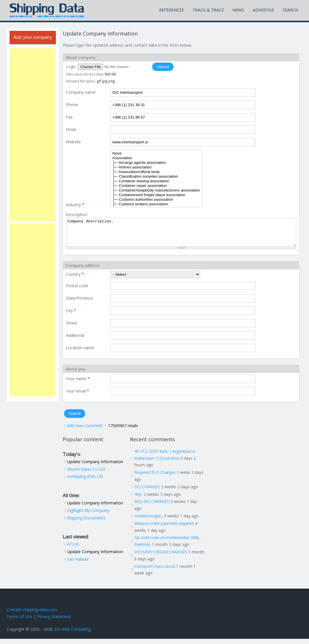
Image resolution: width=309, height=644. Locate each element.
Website (73, 142)
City (71, 316)
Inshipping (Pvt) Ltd (85, 481)
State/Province (80, 303)
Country (75, 279)
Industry (75, 205)
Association (156, 158)
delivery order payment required (164, 528)
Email (71, 129)
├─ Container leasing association (156, 181)
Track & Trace (208, 10)
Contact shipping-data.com (32, 615)
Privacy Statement (54, 622)
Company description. (181, 235)
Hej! (138, 499)
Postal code (77, 291)
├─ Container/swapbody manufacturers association (156, 190)
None (156, 153)
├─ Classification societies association (156, 177)
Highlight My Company (88, 516)
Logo (71, 66)
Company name (81, 92)
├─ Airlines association (156, 167)
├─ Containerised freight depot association (156, 195)
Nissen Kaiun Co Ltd (86, 474)
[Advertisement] (33, 135)
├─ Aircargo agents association (156, 163)
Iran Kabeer (78, 564)
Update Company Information (95, 467)
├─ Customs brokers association (156, 204)
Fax (69, 117)
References (172, 10)
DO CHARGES (147, 492)
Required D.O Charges (155, 477)
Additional (75, 340)
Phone (72, 105)
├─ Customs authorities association (156, 200)
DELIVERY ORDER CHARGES (161, 557)
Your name (78, 384)
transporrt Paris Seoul (155, 571)
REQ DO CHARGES (152, 507)
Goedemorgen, (148, 521)
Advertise (263, 10)
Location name (80, 353)
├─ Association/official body (156, 172)
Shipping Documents (86, 523)
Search (290, 10)
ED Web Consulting (73, 634)
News (238, 10)
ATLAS (73, 549)
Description (77, 214)
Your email (78, 396)
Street (71, 328)
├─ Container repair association (156, 186)
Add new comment (85, 431)
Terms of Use (19, 622)
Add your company (32, 37)
